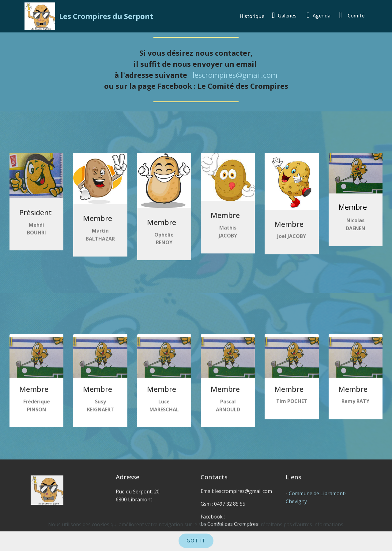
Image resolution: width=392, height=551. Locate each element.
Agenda (320, 15)
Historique (253, 16)
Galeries (286, 15)
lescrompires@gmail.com (235, 75)
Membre (353, 208)
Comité (352, 15)
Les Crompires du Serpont (106, 16)
